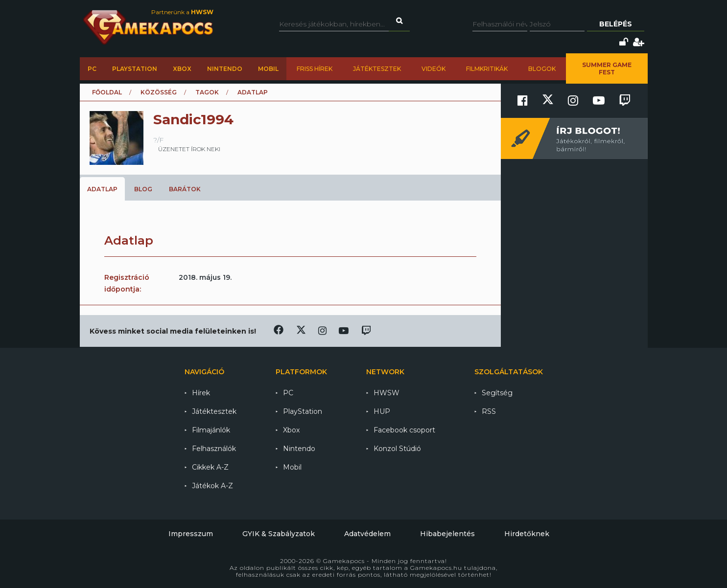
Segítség (497, 393)
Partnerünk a (182, 12)
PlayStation (135, 69)
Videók (434, 69)
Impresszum (191, 534)
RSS (489, 411)
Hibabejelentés (447, 534)
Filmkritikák (487, 69)
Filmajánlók (211, 430)
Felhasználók (214, 449)
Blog (143, 189)
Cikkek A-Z (210, 467)
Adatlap (102, 189)
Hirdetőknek (527, 534)
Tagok (207, 92)
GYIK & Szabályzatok (279, 534)
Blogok (542, 69)
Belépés (616, 24)
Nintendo (225, 69)
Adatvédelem (367, 534)
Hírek (201, 393)
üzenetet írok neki (189, 149)
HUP (382, 411)
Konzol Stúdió (397, 449)
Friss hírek (315, 69)
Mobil (268, 69)
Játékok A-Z (212, 486)
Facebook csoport (404, 430)
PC (92, 69)
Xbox (182, 69)
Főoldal (107, 92)
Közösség (159, 92)
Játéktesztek (377, 69)
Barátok (185, 189)
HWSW (387, 393)
